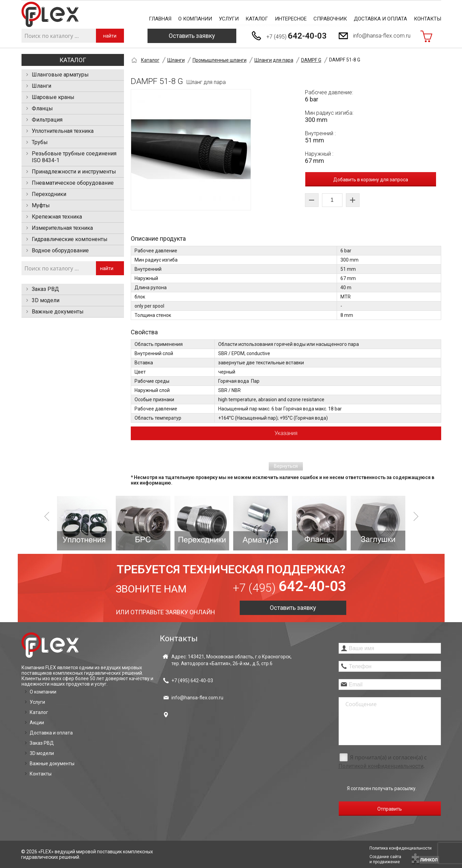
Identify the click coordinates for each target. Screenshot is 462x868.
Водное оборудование (60, 250)
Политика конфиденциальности (401, 848)
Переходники (49, 194)
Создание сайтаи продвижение (385, 859)
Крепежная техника (57, 217)
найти (110, 36)
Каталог (257, 19)
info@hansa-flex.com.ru (382, 36)
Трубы (40, 142)
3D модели (46, 300)
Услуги (229, 19)
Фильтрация (47, 120)
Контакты (428, 19)
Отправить (390, 809)
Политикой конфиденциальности (381, 766)
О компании (195, 19)
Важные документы (58, 312)
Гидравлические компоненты (70, 239)
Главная (160, 19)
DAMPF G (311, 60)
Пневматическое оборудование (73, 183)
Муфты (41, 205)
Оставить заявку (192, 36)
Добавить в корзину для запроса (371, 180)
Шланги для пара (274, 60)
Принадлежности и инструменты (74, 172)
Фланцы (42, 108)
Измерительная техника (62, 228)
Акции (37, 723)
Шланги (41, 86)
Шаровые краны (53, 97)
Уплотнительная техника (63, 131)
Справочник (330, 19)
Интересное (291, 19)
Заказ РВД (45, 289)
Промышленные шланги (220, 60)
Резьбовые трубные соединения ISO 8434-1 (74, 157)
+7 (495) (297, 36)
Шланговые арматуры (60, 75)
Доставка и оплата (380, 19)
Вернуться (286, 466)
